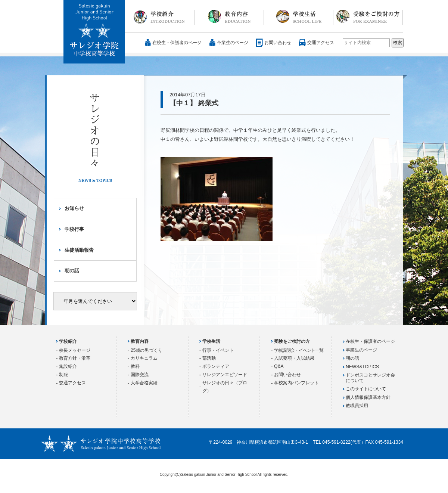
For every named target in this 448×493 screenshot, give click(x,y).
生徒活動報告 (79, 250)
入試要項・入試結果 (294, 358)
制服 (63, 375)
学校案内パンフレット (296, 383)
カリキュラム (144, 358)
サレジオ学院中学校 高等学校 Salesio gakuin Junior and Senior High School (95, 32)
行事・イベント (218, 350)
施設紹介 (68, 366)
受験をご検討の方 (368, 16)
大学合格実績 (144, 383)
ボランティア (216, 366)
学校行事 (74, 229)
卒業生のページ (233, 43)
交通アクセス (321, 43)
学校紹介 (160, 16)
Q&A (279, 366)
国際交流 (140, 375)
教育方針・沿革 (75, 358)
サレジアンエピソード (225, 375)
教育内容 (229, 16)
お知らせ (74, 208)
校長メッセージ (75, 350)
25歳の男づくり (147, 350)
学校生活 (299, 16)
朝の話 (72, 271)
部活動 (209, 358)
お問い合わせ (278, 43)
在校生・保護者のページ (177, 43)
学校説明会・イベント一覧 (299, 350)
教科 (135, 366)
